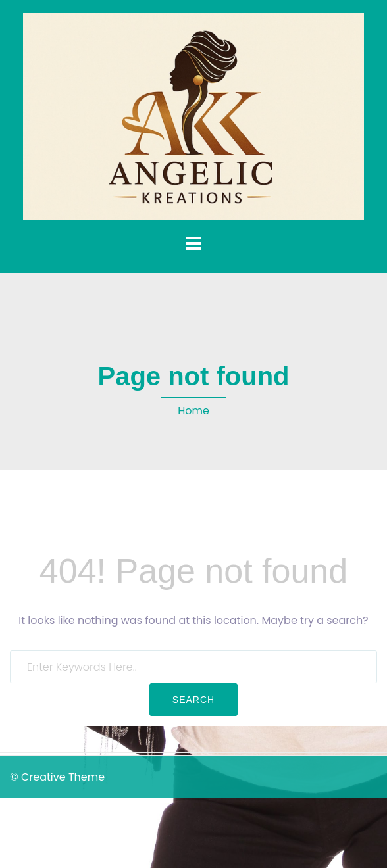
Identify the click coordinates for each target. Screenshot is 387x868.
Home (193, 411)
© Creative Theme (57, 777)
